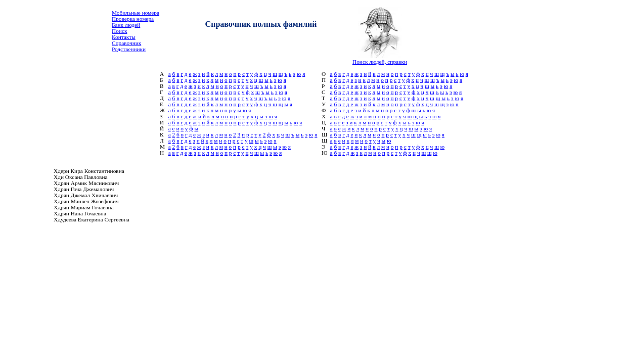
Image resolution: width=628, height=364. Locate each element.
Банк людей (126, 25)
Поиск (119, 31)
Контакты (124, 37)
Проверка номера (133, 19)
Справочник (126, 43)
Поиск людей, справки (380, 62)
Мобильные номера (136, 13)
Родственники (129, 49)
